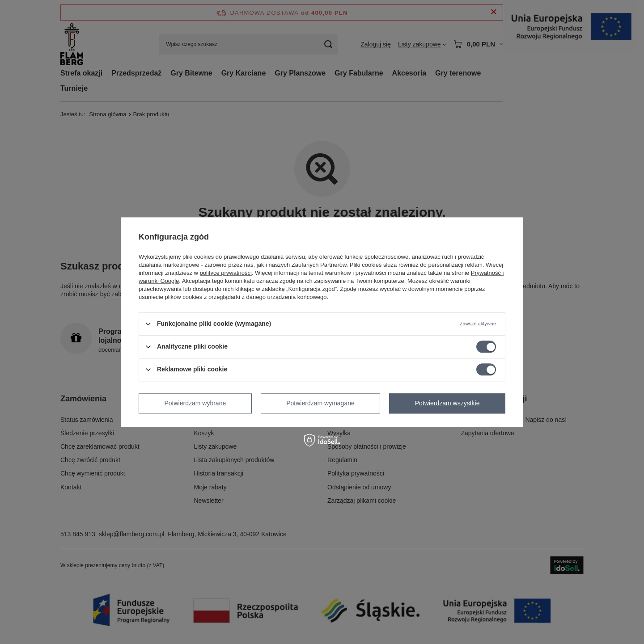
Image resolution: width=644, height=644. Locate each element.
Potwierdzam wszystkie (447, 403)
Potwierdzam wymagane (320, 403)
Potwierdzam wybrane (195, 403)
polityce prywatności (226, 273)
